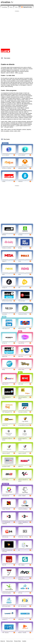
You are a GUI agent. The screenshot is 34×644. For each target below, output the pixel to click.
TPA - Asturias (5, 633)
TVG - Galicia (21, 565)
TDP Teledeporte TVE (7, 412)
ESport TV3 (5, 425)
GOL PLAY (21, 384)
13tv (19, 288)
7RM (3, 578)
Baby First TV (5, 384)
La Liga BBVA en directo (24, 425)
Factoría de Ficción (23, 314)
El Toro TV (5, 343)
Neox (3, 274)
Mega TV (4, 261)
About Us (3, 641)
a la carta (21, 73)
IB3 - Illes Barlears (22, 606)
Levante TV (5, 619)
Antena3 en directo (23, 168)
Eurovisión (5, 314)
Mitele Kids (5, 356)
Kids (16, 7)
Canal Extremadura (7, 593)
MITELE (4, 235)
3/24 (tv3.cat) (5, 537)
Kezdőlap (4, 7)
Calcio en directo (6, 453)
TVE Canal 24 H (6, 329)
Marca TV (21, 466)
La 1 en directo (6, 155)
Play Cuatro (7, 139)
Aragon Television (6, 509)
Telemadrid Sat (6, 496)
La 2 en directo (22, 155)
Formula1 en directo (23, 412)
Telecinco (20, 181)
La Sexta (20, 235)
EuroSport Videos (6, 466)
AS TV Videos (5, 480)
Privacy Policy (17, 641)
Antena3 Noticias (22, 329)
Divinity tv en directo (7, 248)
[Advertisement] (17, 29)
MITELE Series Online (7, 301)
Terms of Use (9, 641)
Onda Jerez (21, 619)
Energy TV (5, 288)
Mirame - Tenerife (22, 633)
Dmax (20, 261)
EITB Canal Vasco (6, 606)
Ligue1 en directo (22, 453)
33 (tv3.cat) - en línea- (23, 537)
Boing (4, 370)
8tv (19, 550)
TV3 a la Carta (22, 301)
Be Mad (20, 248)
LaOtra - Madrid (22, 496)
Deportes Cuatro (26, 103)
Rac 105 (4, 565)
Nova (20, 274)
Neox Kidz (21, 356)
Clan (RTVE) (21, 343)
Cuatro (4, 181)
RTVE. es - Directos (7, 168)
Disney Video (21, 370)
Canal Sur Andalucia (23, 509)
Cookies (24, 641)
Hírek (11, 7)
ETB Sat (20, 593)
